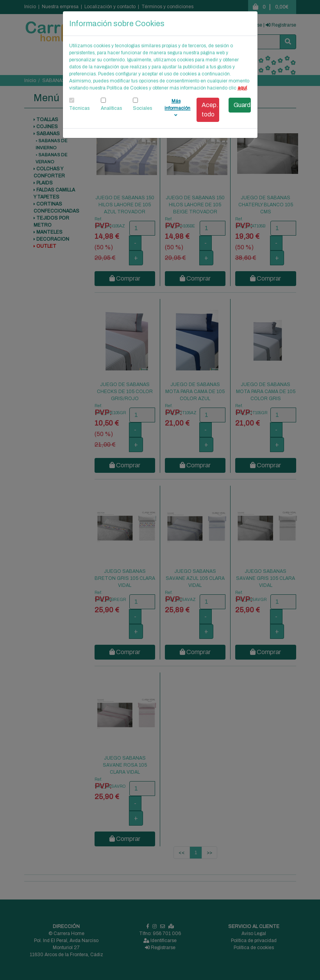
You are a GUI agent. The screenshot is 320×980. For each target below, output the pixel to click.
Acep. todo (210, 110)
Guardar (242, 105)
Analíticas (111, 108)
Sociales (142, 108)
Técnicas (79, 108)
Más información (177, 108)
